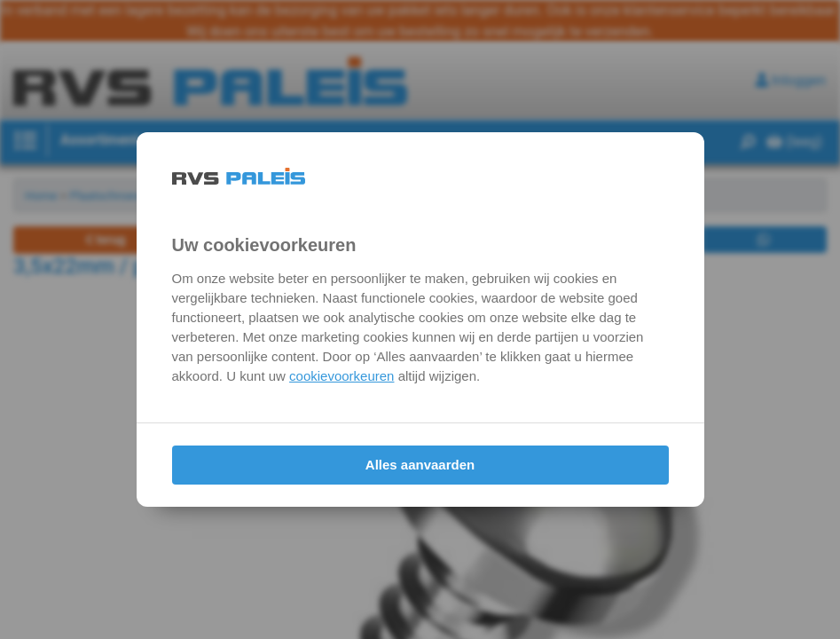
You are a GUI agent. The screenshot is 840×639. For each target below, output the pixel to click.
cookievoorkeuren (341, 376)
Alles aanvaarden (420, 465)
